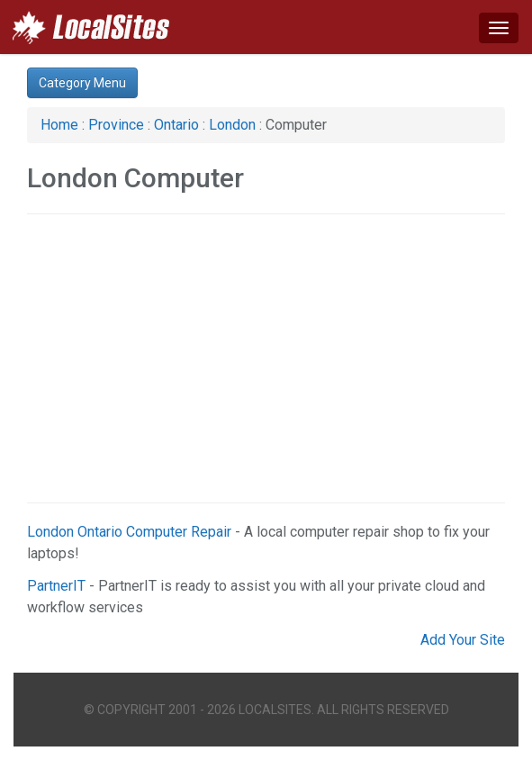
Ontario (176, 125)
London (234, 125)
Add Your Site (463, 640)
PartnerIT (56, 586)
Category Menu (82, 83)
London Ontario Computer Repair (129, 532)
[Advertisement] (266, 358)
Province (116, 125)
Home (59, 125)
